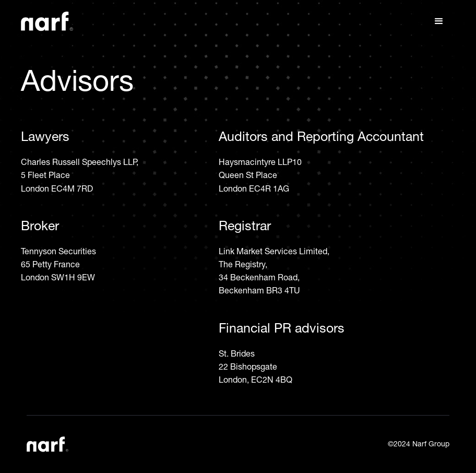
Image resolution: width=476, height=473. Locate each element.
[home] (47, 21)
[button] (439, 21)
